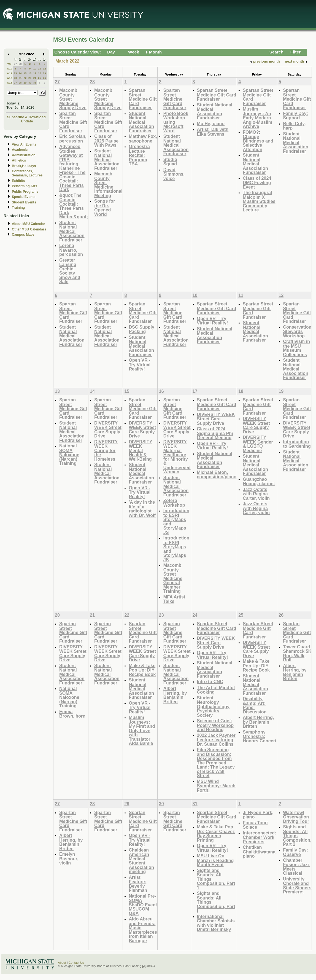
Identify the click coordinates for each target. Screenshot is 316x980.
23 (30, 78)
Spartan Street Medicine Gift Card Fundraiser (73, 122)
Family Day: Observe (295, 852)
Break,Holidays (24, 166)
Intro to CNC (210, 681)
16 (30, 73)
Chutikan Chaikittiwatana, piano (260, 852)
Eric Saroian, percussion (73, 139)
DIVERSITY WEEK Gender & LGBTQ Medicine (258, 444)
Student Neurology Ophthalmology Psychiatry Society (213, 706)
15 (25, 73)
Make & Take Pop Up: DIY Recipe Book (142, 670)
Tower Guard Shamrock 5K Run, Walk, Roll (297, 653)
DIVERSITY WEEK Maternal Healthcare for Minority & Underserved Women (177, 457)
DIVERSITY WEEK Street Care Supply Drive (108, 429)
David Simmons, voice (174, 174)
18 (40, 73)
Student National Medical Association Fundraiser (72, 231)
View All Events (24, 144)
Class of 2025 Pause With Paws (106, 141)
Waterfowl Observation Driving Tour (296, 817)
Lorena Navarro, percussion (71, 250)
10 (35, 69)
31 (35, 83)
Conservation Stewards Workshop (297, 331)
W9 (10, 64)
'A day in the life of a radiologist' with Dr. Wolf (142, 509)
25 (40, 78)
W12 (9, 78)
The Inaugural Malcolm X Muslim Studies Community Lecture (259, 201)
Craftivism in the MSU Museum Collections (296, 348)
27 (15, 64)
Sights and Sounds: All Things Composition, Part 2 (297, 835)
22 (25, 78)
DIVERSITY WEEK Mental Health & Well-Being (140, 450)
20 (15, 78)
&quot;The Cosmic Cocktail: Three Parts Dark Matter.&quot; (74, 206)
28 (20, 64)
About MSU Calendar (28, 224)
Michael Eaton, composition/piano (217, 475)
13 (15, 73)
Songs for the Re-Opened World (105, 208)
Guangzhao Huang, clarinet (259, 481)
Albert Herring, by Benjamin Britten (175, 695)
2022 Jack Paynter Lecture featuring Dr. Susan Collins (216, 740)
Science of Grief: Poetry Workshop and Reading (215, 725)
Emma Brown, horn (72, 714)
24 (35, 78)
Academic (20, 150)
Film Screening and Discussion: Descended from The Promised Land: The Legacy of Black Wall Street (216, 762)
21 (20, 78)
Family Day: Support (295, 116)
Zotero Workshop (174, 503)
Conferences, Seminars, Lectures (27, 173)
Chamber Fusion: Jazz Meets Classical (296, 867)
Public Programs (25, 192)
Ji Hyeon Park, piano (258, 815)
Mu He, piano (211, 123)
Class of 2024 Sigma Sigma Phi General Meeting (215, 433)
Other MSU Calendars (29, 229)
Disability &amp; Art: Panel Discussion (255, 705)
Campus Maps (23, 235)
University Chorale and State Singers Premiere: (297, 885)
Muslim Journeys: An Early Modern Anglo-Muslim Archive (257, 118)
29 (25, 83)
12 (44, 69)
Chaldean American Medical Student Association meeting (141, 861)
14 (20, 73)
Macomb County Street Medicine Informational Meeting (108, 185)
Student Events (24, 202)
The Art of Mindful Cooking (216, 690)
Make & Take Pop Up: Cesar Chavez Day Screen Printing (216, 833)
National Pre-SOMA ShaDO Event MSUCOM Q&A (143, 905)
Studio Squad (170, 162)
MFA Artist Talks (174, 599)
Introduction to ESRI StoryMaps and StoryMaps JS (176, 521)
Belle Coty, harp (294, 126)
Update (27, 121)
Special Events (24, 197)
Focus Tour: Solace (255, 825)
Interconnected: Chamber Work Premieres (259, 837)
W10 (9, 69)
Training (18, 208)
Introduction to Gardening (297, 444)
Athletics (19, 160)
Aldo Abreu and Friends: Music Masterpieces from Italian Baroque (143, 930)
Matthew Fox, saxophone (143, 139)
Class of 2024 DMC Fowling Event (257, 182)
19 (44, 73)
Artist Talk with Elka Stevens (213, 132)
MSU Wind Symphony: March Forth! (216, 786)
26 (44, 78)
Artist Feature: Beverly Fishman (138, 884)
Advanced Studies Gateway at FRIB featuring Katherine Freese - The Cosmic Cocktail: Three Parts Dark (72, 168)
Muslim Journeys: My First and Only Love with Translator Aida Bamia (142, 730)
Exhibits (18, 181)
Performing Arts (25, 186)
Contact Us (76, 963)
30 (30, 83)
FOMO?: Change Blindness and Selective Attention (258, 141)
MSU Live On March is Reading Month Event (215, 860)
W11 (9, 73)
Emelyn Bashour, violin (69, 858)
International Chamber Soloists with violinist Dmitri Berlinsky (216, 923)
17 (35, 73)
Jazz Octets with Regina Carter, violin (256, 494)
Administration (24, 155)
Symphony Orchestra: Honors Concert (260, 736)
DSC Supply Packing (141, 329)
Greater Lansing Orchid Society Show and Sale (70, 271)
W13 (9, 83)
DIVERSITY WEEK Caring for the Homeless (106, 450)
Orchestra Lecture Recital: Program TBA (139, 155)
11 (40, 69)
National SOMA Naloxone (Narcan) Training (69, 454)
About (62, 963)
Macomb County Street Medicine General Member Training (173, 578)
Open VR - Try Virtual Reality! (140, 364)
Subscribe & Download (26, 117)
